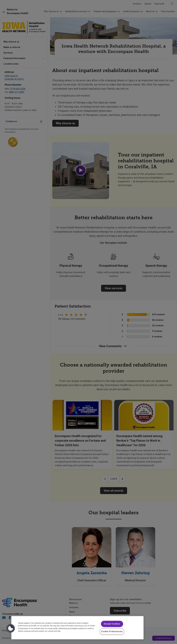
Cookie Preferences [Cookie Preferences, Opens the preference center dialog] (112, 631)
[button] (11, 628)
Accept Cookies (112, 624)
